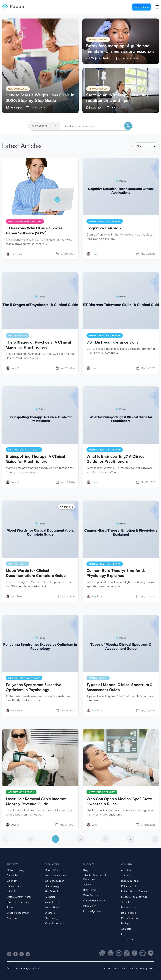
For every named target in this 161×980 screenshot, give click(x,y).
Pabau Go (12, 875)
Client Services (91, 895)
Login (124, 934)
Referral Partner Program (135, 891)
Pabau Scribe (14, 886)
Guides (87, 885)
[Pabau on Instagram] (9, 954)
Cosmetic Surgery (55, 881)
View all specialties (55, 923)
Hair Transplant (53, 891)
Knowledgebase (92, 911)
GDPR (107, 968)
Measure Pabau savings (134, 897)
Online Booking (15, 870)
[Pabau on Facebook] (15, 954)
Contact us (127, 939)
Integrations (90, 906)
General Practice (54, 870)
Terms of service (129, 968)
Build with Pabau (130, 881)
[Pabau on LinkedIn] (28, 954)
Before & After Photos (19, 897)
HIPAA (116, 968)
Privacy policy (147, 968)
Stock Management (18, 913)
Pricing (125, 923)
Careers (125, 875)
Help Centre (90, 890)
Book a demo (142, 7)
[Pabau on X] (22, 954)
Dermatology (52, 886)
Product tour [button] (128, 907)
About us (126, 870)
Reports (11, 907)
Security (126, 902)
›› (155, 839)
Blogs (86, 870)
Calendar (12, 881)
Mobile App (13, 918)
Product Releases (131, 918)
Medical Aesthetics (55, 875)
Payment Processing (18, 902)
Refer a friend (128, 886)
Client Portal (14, 891)
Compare (126, 929)
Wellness (50, 913)
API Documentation (94, 901)
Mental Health (53, 907)
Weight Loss (52, 902)
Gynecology (52, 918)
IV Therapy (51, 897)
